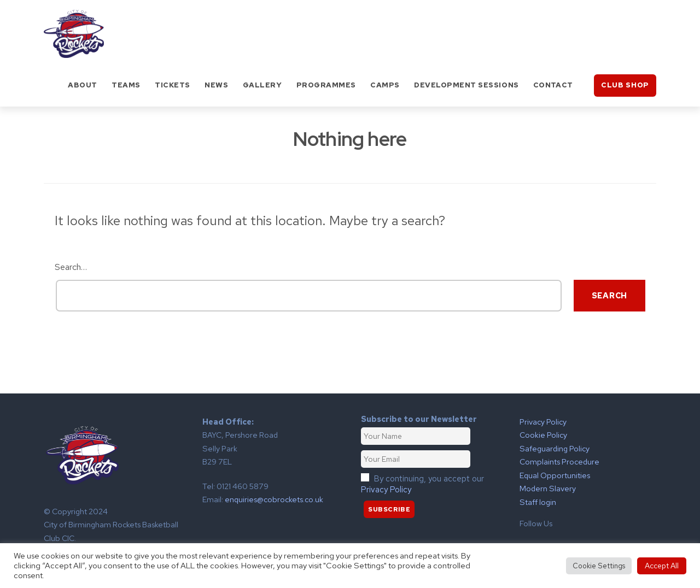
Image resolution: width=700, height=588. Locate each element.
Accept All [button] (662, 566)
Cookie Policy (543, 435)
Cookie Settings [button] (599, 566)
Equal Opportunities (555, 475)
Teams (126, 85)
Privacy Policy (386, 490)
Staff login (538, 502)
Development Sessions (466, 85)
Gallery (262, 85)
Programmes (326, 85)
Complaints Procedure (559, 461)
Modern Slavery (548, 488)
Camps (385, 85)
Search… (71, 267)
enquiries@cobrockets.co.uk (274, 499)
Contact (553, 85)
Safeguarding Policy (555, 448)
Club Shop (625, 85)
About (83, 85)
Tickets (173, 85)
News (216, 85)
